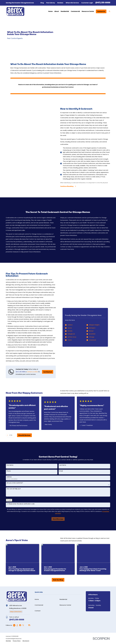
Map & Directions (16, 612)
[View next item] (14, 435)
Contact (38, 611)
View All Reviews (24, 435)
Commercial (39, 605)
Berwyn (94, 331)
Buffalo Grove (75, 337)
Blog (42, 3)
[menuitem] (8, 641)
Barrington (95, 328)
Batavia (73, 331)
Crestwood (95, 340)
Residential (63, 599)
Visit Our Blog (58, 580)
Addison (73, 325)
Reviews (60, 3)
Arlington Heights (97, 325)
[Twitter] (23, 625)
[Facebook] (20, 625)
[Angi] (26, 625)
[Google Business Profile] (14, 625)
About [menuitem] (57, 11)
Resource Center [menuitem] (88, 11)
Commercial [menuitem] (75, 11)
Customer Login (87, 3)
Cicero (72, 340)
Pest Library (51, 3)
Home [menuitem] (50, 11)
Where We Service (72, 3)
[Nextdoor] (29, 625)
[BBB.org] (17, 625)
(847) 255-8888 (103, 2)
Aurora (72, 328)
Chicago (94, 337)
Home (37, 599)
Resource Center (65, 605)
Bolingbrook (74, 334)
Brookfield (95, 334)
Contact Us (101, 11)
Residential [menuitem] (65, 11)
